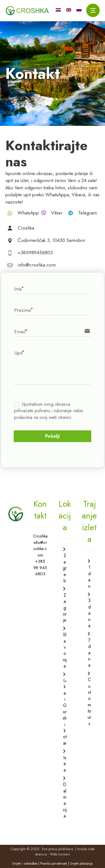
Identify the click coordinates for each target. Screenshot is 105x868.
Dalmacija (65, 800)
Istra (65, 764)
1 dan (89, 577)
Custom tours (89, 702)
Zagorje (65, 608)
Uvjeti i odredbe (25, 863)
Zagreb (65, 568)
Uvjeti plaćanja (81, 863)
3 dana (89, 613)
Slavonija (65, 650)
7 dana (89, 653)
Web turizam (60, 854)
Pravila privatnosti (54, 863)
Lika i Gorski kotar (65, 712)
